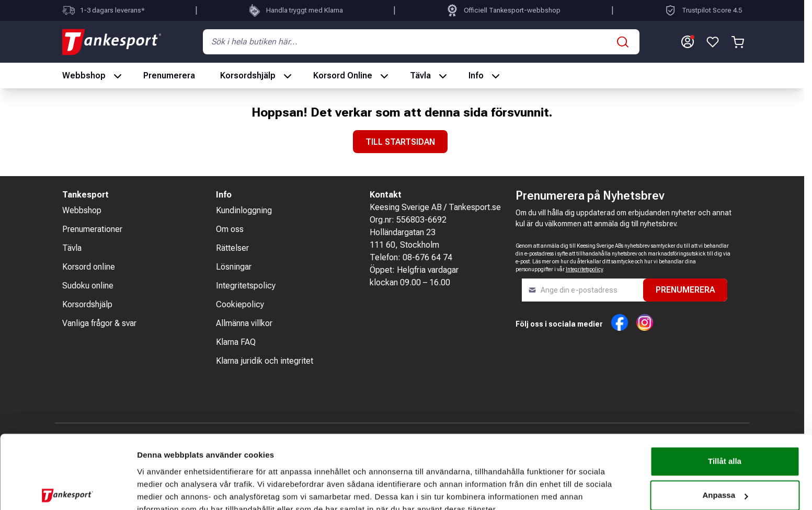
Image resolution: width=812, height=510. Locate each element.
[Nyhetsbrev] (582, 290)
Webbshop (84, 76)
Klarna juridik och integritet (265, 361)
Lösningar (234, 267)
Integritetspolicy (246, 286)
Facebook (620, 322)
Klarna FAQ (236, 342)
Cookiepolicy (240, 304)
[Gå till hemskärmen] (112, 42)
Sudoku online (88, 286)
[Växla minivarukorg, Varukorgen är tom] (738, 42)
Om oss (230, 229)
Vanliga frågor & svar (99, 323)
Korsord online (89, 267)
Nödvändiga (725, 481)
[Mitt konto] (688, 42)
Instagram (645, 322)
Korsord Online (343, 76)
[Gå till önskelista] (713, 42)
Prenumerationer (92, 229)
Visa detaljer (160, 489)
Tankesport (85, 195)
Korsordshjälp (248, 76)
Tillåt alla (725, 413)
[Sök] (623, 42)
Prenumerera (169, 76)
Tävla (420, 76)
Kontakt (386, 195)
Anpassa (725, 447)
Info (476, 76)
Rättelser (232, 248)
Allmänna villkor (244, 323)
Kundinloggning (244, 210)
